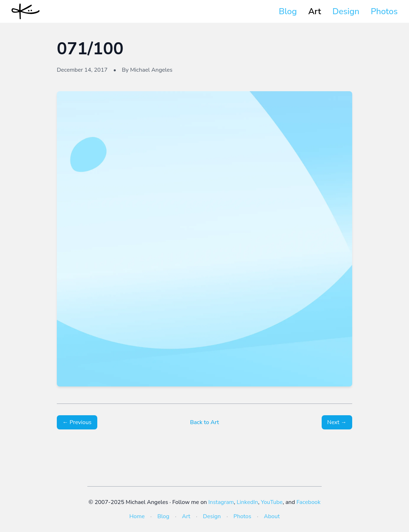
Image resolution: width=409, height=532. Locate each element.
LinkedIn (247, 502)
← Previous (77, 422)
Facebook (309, 502)
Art (315, 11)
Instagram (221, 502)
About (272, 516)
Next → (337, 422)
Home (137, 516)
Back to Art (204, 422)
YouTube (272, 502)
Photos (384, 11)
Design (346, 11)
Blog (288, 11)
